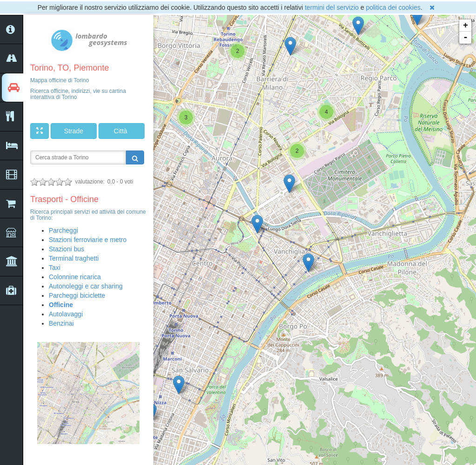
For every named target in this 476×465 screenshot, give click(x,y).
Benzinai (61, 323)
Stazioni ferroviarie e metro (88, 240)
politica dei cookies (393, 7)
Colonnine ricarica (75, 277)
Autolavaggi (66, 314)
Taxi (55, 268)
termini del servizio (332, 7)
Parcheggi (63, 230)
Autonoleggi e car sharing (86, 286)
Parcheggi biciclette (77, 295)
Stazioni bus (66, 249)
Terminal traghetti (74, 258)
